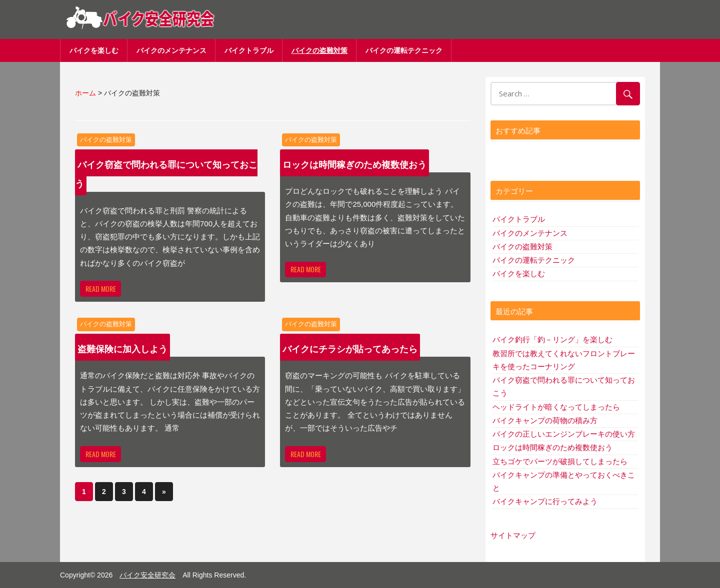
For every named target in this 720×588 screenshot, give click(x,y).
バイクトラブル (249, 50)
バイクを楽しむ (94, 50)
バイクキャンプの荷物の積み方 (545, 420)
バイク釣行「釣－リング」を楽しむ (552, 339)
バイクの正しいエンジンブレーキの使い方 (564, 434)
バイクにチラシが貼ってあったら (350, 348)
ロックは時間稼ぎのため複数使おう (354, 164)
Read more (101, 289)
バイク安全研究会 (147, 575)
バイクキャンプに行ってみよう (545, 501)
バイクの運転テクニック (404, 50)
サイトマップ (513, 535)
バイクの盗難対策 (319, 50)
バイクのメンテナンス (171, 50)
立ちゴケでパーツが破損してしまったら (560, 461)
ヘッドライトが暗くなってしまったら (556, 407)
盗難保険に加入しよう (122, 348)
